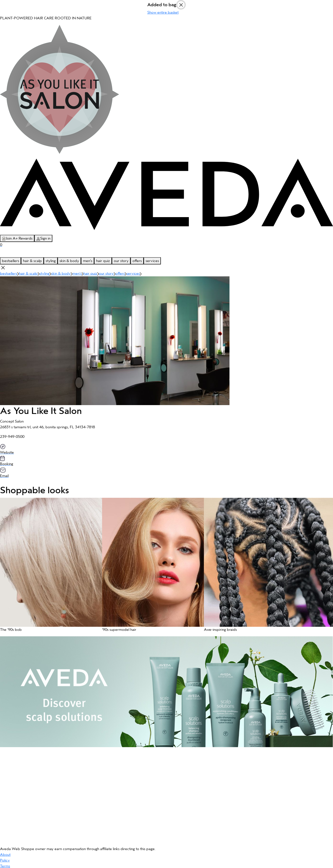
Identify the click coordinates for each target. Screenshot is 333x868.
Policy (5, 860)
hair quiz (103, 261)
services (152, 261)
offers (137, 261)
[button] (49, 567)
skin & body (69, 261)
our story (121, 261)
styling (51, 261)
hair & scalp (32, 261)
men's (88, 261)
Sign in (43, 238)
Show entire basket (163, 12)
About (5, 855)
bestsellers (11, 261)
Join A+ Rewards (17, 238)
